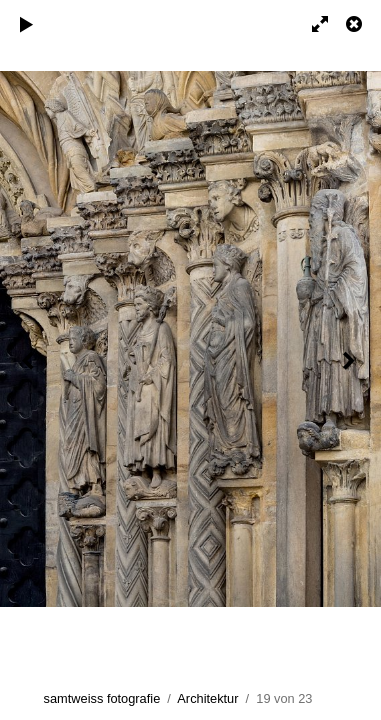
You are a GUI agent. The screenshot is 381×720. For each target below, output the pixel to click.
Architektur (207, 698)
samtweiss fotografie (102, 698)
